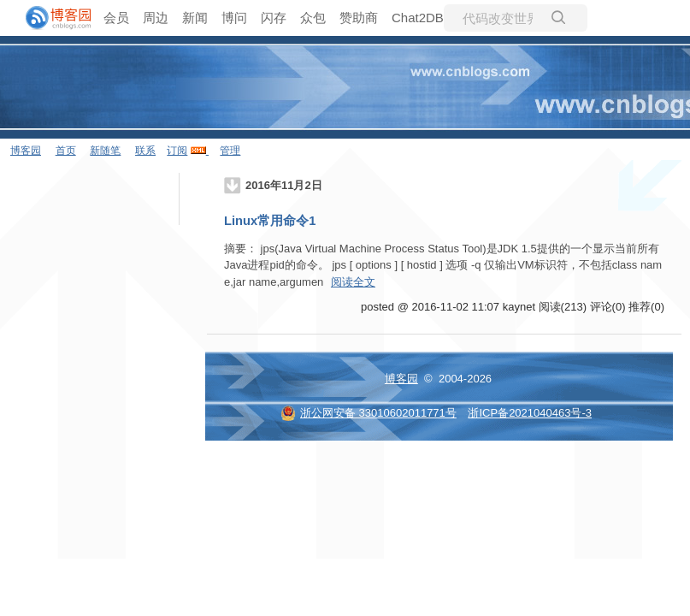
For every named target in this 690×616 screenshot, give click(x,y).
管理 (230, 151)
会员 (116, 18)
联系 (145, 151)
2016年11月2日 (284, 185)
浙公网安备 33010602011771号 (369, 413)
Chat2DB (418, 18)
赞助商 (359, 18)
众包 (313, 18)
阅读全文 (353, 282)
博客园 (26, 151)
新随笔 (105, 151)
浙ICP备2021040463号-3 (530, 413)
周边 (156, 18)
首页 (66, 151)
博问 (234, 18)
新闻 (195, 18)
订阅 (177, 151)
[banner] (51, 18)
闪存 (274, 18)
